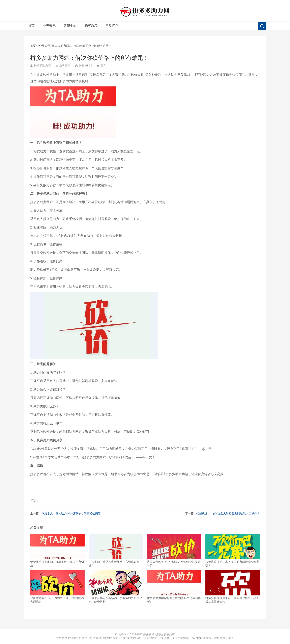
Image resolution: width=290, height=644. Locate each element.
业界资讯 (49, 26)
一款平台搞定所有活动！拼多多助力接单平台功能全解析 (116, 587)
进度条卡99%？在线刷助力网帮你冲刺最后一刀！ (174, 551)
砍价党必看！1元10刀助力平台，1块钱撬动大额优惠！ (57, 587)
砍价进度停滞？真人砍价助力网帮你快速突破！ (233, 551)
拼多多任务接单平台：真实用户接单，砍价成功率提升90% (233, 587)
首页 (31, 26)
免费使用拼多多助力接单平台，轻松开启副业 (57, 551)
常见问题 (112, 26)
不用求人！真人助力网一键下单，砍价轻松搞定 (71, 514)
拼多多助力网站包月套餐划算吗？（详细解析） (174, 587)
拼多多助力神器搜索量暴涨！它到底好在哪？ (116, 551)
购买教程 (91, 26)
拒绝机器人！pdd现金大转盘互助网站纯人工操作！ (228, 514)
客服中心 (70, 26)
